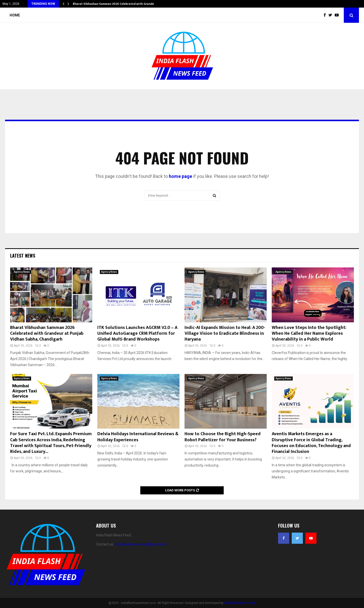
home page (180, 176)
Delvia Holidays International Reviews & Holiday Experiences (138, 437)
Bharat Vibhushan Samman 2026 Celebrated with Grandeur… (116, 4)
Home (15, 15)
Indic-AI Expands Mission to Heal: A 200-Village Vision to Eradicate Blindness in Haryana (225, 334)
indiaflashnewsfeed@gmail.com (141, 544)
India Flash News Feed (240, 603)
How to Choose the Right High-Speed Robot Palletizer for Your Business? (223, 437)
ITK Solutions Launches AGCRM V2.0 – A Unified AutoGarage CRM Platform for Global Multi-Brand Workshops (137, 334)
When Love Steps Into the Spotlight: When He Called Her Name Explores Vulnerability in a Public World (309, 334)
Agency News (22, 272)
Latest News (23, 256)
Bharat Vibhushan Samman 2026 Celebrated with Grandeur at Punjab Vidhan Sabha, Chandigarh (47, 334)
